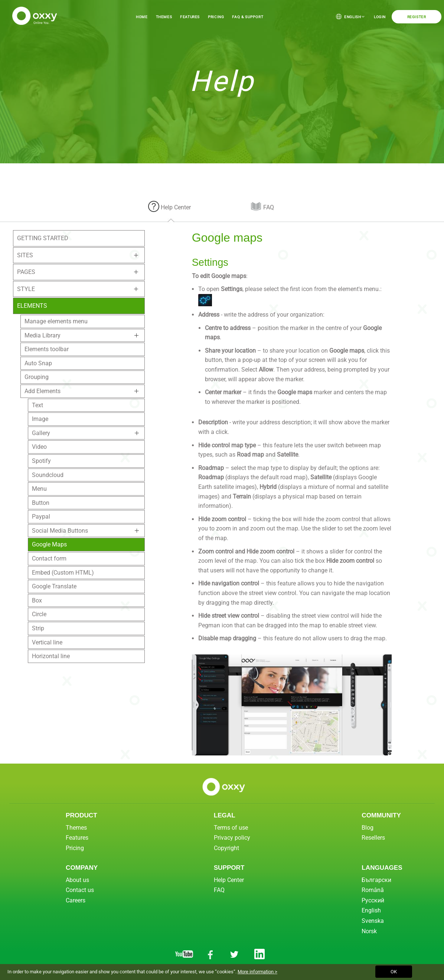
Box (37, 600)
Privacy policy (232, 838)
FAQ (269, 207)
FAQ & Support (248, 17)
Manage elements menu (56, 321)
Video (39, 447)
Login (380, 17)
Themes (164, 17)
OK (394, 972)
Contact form (49, 558)
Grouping (37, 377)
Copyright (226, 848)
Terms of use (231, 828)
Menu (39, 489)
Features (190, 17)
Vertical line (47, 642)
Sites (25, 255)
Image (40, 419)
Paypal (41, 517)
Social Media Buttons (60, 531)
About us (77, 880)
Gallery (41, 433)
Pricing (216, 17)
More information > (257, 972)
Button (41, 503)
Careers (76, 900)
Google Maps (49, 544)
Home (142, 17)
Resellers (373, 838)
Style (26, 289)
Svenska (373, 921)
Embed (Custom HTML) (63, 573)
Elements (32, 306)
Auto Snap (38, 363)
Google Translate (54, 586)
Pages (26, 272)
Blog (368, 828)
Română (373, 890)
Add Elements (43, 391)
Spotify (41, 461)
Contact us (80, 890)
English (350, 17)
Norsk (369, 931)
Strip (38, 628)
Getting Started (43, 238)
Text (37, 405)
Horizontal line (51, 656)
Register (417, 17)
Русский (373, 900)
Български (376, 880)
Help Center (176, 207)
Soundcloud (48, 475)
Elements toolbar (47, 349)
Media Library (43, 335)
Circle (39, 614)
